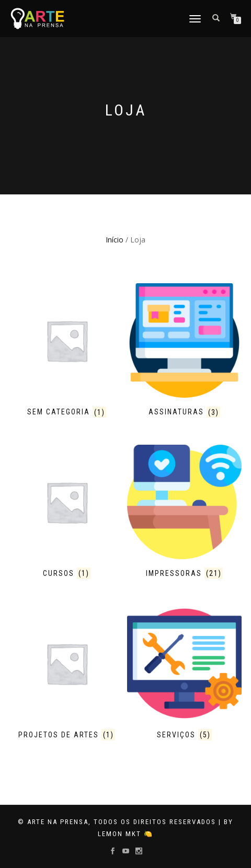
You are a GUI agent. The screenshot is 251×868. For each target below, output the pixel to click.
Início (115, 240)
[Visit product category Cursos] (67, 513)
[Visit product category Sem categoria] (67, 352)
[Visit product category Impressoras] (184, 513)
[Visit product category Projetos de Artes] (67, 675)
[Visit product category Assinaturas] (184, 352)
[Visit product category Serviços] (184, 675)
